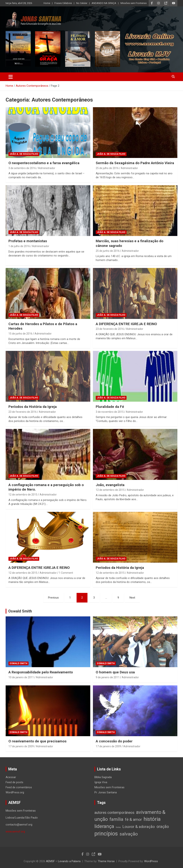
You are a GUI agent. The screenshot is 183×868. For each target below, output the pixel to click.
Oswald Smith (20, 611)
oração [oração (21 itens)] (163, 827)
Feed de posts (14, 782)
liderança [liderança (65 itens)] (104, 826)
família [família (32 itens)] (116, 819)
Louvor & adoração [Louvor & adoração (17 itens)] (139, 827)
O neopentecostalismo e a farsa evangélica (44, 163)
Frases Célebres (63, 3)
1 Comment (66, 573)
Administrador (47, 168)
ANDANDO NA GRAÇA (104, 3)
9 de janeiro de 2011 (108, 677)
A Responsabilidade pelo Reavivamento (41, 672)
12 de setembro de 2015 (23, 495)
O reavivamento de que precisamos (37, 741)
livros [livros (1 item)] (118, 827)
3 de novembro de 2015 (110, 412)
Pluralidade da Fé (110, 407)
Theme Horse (106, 861)
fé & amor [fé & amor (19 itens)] (133, 819)
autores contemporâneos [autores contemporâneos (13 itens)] (114, 813)
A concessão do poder (114, 741)
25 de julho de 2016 (107, 168)
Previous (53, 598)
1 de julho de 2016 (19, 246)
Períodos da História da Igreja (33, 407)
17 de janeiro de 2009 (21, 746)
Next (132, 598)
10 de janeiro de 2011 (21, 677)
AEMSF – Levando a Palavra (63, 861)
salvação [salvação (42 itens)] (129, 834)
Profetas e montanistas (28, 241)
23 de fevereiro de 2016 (110, 329)
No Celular (82, 3)
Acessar (11, 777)
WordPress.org (15, 792)
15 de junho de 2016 (20, 334)
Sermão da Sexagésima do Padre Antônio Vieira (135, 163)
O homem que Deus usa (115, 672)
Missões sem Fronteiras (134, 3)
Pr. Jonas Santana (106, 792)
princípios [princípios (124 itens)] (106, 834)
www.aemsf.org (15, 832)
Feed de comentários (19, 787)
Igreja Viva (101, 782)
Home (47, 3)
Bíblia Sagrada (103, 777)
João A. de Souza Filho (24, 154)
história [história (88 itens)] (152, 819)
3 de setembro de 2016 (22, 168)
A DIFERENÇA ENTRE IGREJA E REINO (126, 324)
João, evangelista (110, 485)
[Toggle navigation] (11, 77)
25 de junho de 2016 (108, 251)
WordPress (151, 861)
